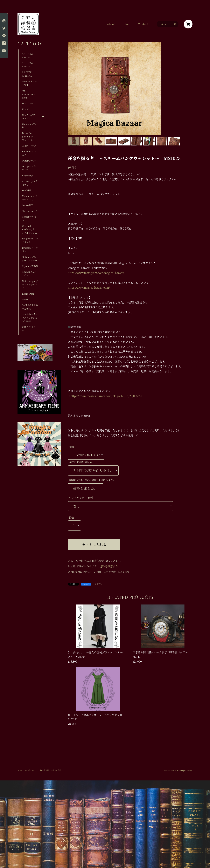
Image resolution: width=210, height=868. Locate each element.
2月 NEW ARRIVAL (27, 74)
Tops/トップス (29, 146)
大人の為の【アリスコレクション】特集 (30, 318)
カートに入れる (94, 544)
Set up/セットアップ (29, 168)
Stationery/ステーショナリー (30, 259)
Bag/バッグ (28, 175)
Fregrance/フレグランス (30, 240)
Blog (126, 24)
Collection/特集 (29, 126)
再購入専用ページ (30, 329)
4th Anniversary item (29, 94)
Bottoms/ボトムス (29, 153)
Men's (25, 299)
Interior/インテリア (30, 249)
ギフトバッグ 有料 (81, 498)
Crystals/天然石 (30, 266)
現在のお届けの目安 (80, 462)
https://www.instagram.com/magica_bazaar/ (96, 273)
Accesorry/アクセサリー (30, 183)
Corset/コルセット (29, 218)
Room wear (28, 294)
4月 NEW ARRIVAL (28, 56)
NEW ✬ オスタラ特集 (30, 83)
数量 (71, 518)
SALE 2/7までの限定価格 (30, 307)
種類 (71, 447)
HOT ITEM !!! (29, 103)
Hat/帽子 (27, 190)
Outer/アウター (30, 161)
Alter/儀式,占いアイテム (30, 274)
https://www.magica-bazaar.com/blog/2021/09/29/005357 (106, 396)
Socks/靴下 (28, 205)
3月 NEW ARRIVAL (28, 65)
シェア (86, 584)
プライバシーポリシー (26, 770)
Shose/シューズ (30, 211)
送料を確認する (109, 566)
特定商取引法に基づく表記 (51, 770)
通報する (98, 584)
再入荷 (25, 109)
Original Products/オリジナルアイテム (29, 229)
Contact (143, 24)
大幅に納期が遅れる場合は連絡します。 (92, 480)
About (111, 24)
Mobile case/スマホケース (30, 198)
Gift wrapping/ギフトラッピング (30, 284)
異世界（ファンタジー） (30, 116)
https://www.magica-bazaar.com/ (89, 287)
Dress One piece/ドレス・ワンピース (30, 136)
